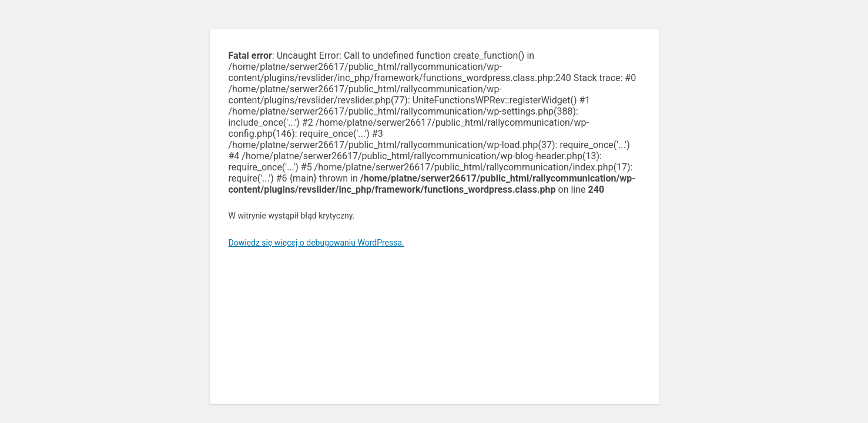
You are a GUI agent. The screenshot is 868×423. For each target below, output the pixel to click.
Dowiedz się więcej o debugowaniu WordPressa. (316, 243)
